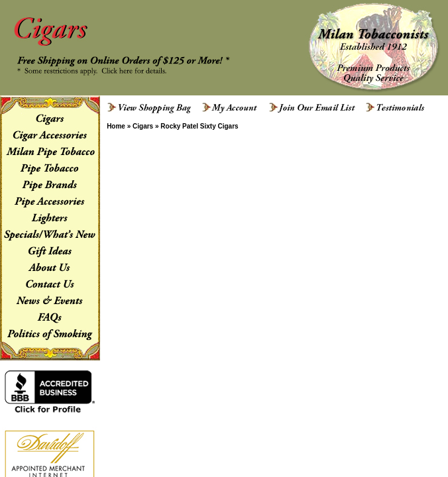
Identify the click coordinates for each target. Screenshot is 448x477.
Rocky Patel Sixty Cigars (199, 126)
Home (116, 126)
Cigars (143, 126)
